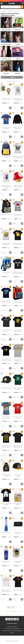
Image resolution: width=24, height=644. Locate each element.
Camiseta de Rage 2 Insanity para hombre (6, 504)
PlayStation (18, 73)
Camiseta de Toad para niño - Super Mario (18, 418)
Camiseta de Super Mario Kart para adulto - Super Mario (18, 100)
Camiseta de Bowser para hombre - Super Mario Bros (6, 360)
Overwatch (6, 73)
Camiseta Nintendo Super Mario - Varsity (6, 128)
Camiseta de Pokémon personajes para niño (6, 244)
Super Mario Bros (6, 30)
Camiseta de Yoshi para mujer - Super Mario (6, 418)
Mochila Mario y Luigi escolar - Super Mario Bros (18, 302)
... (1, 11)
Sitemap (13, 633)
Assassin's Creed (6, 59)
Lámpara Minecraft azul (6, 532)
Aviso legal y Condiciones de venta (12, 629)
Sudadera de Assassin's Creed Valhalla (18, 128)
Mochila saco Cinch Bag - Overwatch (6, 475)
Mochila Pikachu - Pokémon (6, 214)
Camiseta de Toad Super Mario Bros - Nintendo (6, 591)
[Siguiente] (16, 607)
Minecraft (18, 30)
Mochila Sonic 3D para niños (6, 273)
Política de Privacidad (8, 631)
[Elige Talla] (14, 108)
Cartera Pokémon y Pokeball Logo (18, 533)
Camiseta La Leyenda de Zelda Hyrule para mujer (18, 446)
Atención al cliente (12, 623)
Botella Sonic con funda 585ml (6, 562)
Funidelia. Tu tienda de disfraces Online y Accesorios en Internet (12, 3)
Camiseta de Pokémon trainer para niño (18, 215)
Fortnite (18, 59)
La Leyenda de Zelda (6, 44)
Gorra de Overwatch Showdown (18, 475)
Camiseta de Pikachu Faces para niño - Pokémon (6, 446)
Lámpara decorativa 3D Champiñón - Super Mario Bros (18, 187)
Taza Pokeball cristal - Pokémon (18, 562)
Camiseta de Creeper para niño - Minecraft (6, 302)
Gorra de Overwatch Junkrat (6, 388)
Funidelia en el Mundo (12, 627)
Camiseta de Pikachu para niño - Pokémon (18, 331)
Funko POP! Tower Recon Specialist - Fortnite (6, 99)
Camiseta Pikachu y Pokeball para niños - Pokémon (18, 360)
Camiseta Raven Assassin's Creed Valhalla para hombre (18, 273)
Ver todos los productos (12, 611)
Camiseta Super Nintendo (18, 590)
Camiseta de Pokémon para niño (6, 331)
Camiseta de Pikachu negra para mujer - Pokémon (18, 244)
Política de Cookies (18, 631)
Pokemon (18, 44)
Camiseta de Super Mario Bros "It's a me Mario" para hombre (6, 187)
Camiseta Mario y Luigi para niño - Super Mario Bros (18, 157)
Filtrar (3, 77)
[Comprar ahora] (10, 108)
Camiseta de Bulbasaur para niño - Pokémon (18, 389)
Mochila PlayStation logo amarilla (6, 157)
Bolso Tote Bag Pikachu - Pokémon (18, 504)
